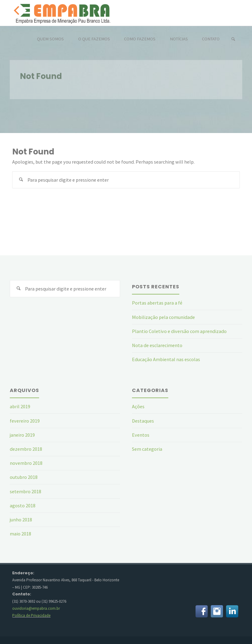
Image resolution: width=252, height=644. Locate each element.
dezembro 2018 (26, 449)
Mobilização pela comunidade (163, 317)
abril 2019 (20, 406)
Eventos (141, 435)
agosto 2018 (23, 505)
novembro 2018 (26, 463)
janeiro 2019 (22, 435)
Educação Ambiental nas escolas (166, 359)
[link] (233, 39)
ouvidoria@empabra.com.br (36, 608)
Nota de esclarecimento (157, 345)
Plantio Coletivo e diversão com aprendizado (179, 331)
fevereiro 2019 (25, 421)
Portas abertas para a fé (157, 303)
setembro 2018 (26, 491)
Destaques (143, 421)
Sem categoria (147, 449)
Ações (138, 406)
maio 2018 (20, 534)
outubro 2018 (24, 477)
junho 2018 (21, 520)
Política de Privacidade (31, 615)
